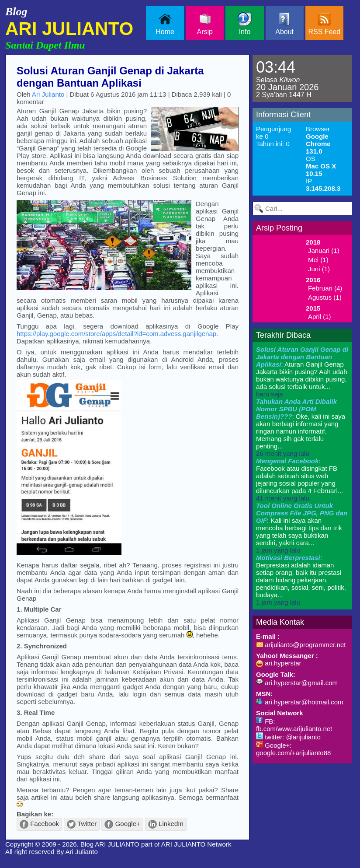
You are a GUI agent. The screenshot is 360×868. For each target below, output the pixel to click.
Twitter (82, 824)
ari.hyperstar (279, 663)
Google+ (122, 824)
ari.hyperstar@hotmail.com (300, 702)
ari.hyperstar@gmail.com (297, 683)
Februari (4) (325, 288)
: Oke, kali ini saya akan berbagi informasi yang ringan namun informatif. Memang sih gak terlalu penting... (301, 427)
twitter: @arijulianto (288, 737)
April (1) (320, 317)
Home (165, 24)
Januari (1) (324, 250)
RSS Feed (324, 24)
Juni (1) (319, 269)
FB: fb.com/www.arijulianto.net (294, 725)
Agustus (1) (325, 297)
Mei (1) (318, 260)
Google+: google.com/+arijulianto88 (293, 749)
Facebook (39, 824)
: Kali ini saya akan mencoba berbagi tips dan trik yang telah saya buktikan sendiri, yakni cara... (302, 528)
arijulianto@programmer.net (301, 645)
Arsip (205, 24)
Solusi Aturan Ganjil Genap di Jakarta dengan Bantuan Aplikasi (110, 77)
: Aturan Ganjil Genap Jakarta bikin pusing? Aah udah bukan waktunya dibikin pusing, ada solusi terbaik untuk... (302, 372)
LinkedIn (166, 824)
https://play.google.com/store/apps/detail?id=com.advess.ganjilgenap (116, 334)
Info (245, 24)
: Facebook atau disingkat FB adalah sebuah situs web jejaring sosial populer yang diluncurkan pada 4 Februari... (299, 479)
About (284, 24)
